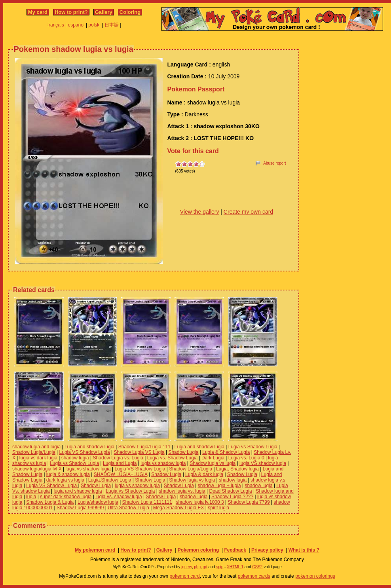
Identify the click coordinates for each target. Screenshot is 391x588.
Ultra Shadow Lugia (128, 508)
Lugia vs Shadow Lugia (253, 447)
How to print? (71, 12)
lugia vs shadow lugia (163, 463)
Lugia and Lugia (120, 463)
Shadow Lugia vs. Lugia (118, 458)
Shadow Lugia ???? (232, 497)
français (56, 25)
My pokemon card (95, 550)
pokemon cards (254, 576)
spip (220, 567)
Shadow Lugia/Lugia (34, 452)
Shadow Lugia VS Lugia (139, 452)
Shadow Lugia (183, 452)
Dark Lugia (213, 458)
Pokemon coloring (198, 550)
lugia (31, 497)
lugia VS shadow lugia (263, 463)
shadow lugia (75, 458)
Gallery (104, 12)
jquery (187, 567)
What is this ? (304, 550)
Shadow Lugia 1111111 (147, 502)
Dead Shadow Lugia (231, 491)
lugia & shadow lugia (68, 474)
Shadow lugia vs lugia (213, 463)
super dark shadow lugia (66, 497)
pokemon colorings (315, 576)
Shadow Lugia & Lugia (50, 502)
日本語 (112, 25)
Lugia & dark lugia (204, 474)
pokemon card (185, 576)
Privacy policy (267, 550)
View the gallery (200, 212)
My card (38, 12)
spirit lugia (218, 508)
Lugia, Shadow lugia (237, 469)
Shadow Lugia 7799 (249, 502)
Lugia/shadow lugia (98, 502)
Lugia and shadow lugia (89, 447)
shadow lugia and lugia (36, 447)
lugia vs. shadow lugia (119, 497)
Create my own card (248, 212)
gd (205, 567)
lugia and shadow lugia (78, 491)
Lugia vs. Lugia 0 (246, 458)
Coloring (130, 12)
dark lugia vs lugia (65, 480)
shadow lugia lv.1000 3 (200, 502)
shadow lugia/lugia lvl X (37, 469)
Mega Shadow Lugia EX (179, 508)
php (197, 567)
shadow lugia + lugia (219, 486)
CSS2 (257, 567)
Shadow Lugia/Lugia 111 (144, 447)
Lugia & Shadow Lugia (226, 452)
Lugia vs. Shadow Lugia (172, 458)
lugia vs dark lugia (38, 458)
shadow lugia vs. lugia (182, 491)
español (76, 25)
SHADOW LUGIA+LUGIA (121, 474)
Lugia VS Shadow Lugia (85, 452)
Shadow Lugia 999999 (80, 508)
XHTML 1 (235, 567)
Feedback (235, 550)
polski (94, 25)
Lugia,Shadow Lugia (110, 480)
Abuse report (274, 163)
